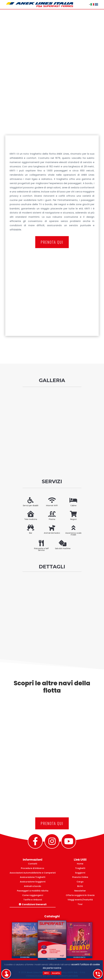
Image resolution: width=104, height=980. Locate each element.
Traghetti (80, 868)
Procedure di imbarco (33, 868)
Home (80, 864)
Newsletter (80, 891)
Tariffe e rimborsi (33, 900)
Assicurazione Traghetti (33, 877)
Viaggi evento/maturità (80, 900)
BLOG (80, 886)
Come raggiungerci (33, 895)
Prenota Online (80, 877)
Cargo (80, 882)
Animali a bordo (33, 886)
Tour (80, 904)
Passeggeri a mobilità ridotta (33, 891)
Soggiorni (80, 873)
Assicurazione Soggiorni (33, 882)
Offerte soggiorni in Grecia (80, 895)
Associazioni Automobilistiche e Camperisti (33, 873)
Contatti (33, 864)
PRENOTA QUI (52, 242)
